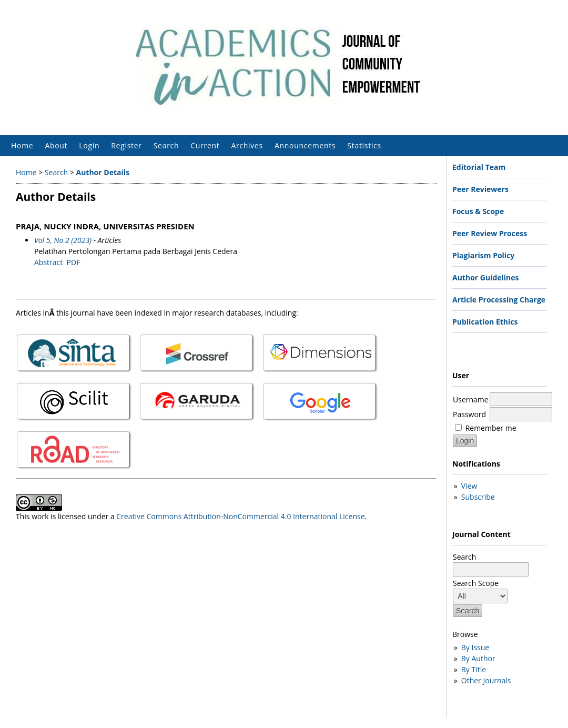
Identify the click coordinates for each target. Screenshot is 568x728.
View (469, 486)
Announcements (305, 145)
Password (469, 414)
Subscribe (478, 497)
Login (89, 145)
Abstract (48, 262)
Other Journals (486, 680)
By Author (478, 658)
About (56, 145)
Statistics (364, 145)
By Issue (475, 647)
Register (126, 145)
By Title (474, 669)
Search (166, 145)
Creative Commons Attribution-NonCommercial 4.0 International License (240, 516)
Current (205, 145)
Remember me (491, 428)
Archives (247, 145)
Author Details (102, 172)
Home (22, 145)
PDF (74, 262)
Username (471, 400)
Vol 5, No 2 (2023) (63, 240)
